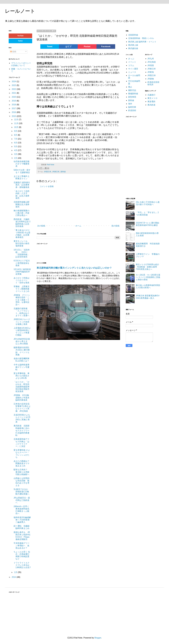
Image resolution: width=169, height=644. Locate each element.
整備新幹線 (133, 94)
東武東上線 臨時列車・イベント (142, 42)
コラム (131, 65)
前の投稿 (115, 226)
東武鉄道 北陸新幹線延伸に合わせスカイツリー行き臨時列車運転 (22, 430)
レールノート (20, 11)
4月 (16, 150)
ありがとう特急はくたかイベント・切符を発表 (22, 280)
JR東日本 (56, 172)
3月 (16, 154)
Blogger (98, 638)
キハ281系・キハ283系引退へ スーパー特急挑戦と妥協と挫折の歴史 (148, 277)
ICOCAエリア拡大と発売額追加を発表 (22, 263)
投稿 (13, 52)
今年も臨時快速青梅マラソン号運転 (22, 367)
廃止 (130, 87)
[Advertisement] (74, 206)
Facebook (106, 47)
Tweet (50, 47)
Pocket (87, 47)
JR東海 (151, 72)
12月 (16, 120)
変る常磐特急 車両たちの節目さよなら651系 (22, 376)
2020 (14, 97)
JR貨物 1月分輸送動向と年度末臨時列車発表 (21, 398)
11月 (16, 123)
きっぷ (131, 59)
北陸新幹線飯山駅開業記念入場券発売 (22, 204)
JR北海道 (152, 62)
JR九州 (151, 59)
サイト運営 (133, 69)
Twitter (20, 41)
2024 (14, 81)
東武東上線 (133, 45)
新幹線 (63, 172)
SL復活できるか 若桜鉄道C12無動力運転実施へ (22, 492)
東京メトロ (152, 98)
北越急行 (151, 95)
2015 (14, 116)
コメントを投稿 (47, 186)
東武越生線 (133, 48)
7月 (16, 139)
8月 (16, 135)
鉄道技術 (132, 110)
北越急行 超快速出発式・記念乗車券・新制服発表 (22, 185)
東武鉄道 (151, 105)
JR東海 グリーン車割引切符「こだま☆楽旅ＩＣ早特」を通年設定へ (22, 300)
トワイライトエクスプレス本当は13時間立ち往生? (22, 565)
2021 (14, 93)
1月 (16, 572)
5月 (16, 146)
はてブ (68, 47)
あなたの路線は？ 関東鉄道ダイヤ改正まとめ (22, 463)
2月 (16, 158)
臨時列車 (132, 107)
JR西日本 (48, 172)
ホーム (78, 226)
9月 (16, 131)
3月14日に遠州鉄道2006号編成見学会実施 (22, 272)
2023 (14, 85)
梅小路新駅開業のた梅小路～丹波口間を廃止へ (22, 213)
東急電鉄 (151, 102)
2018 (14, 105)
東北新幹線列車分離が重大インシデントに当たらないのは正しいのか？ (74, 268)
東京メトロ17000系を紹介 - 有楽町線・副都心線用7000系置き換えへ (148, 267)
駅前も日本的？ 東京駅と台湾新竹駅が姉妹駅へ (22, 472)
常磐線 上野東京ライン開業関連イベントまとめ (22, 289)
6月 (16, 143)
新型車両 (132, 97)
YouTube (20, 36)
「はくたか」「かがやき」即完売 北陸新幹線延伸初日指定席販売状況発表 (22, 387)
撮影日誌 (132, 90)
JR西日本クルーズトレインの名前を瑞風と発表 (22, 322)
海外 (130, 104)
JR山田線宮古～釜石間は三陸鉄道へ (22, 500)
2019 (14, 101)
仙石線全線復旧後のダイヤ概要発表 (22, 164)
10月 (16, 127)
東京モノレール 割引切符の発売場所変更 (22, 243)
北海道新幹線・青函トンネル (141, 38)
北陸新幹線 (133, 35)
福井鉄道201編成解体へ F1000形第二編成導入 (22, 520)
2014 (14, 577)
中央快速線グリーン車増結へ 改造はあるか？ (22, 545)
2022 (14, 89)
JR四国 (151, 65)
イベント (132, 62)
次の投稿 (41, 226)
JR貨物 (151, 79)
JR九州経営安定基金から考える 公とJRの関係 (22, 341)
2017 (14, 108)
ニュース (132, 72)
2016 (14, 112)
